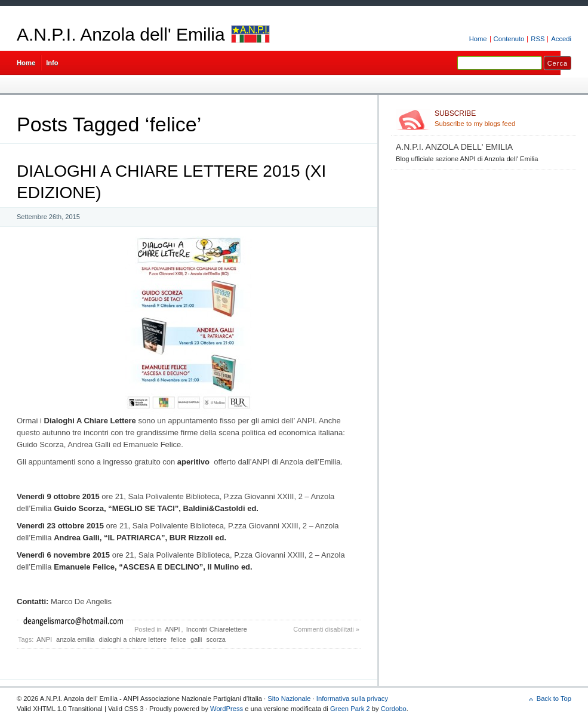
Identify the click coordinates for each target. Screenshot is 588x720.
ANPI (173, 629)
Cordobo (394, 709)
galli (196, 639)
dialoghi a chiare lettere (133, 639)
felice (178, 639)
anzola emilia (75, 639)
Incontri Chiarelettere (217, 629)
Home (478, 39)
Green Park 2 (350, 709)
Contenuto (509, 39)
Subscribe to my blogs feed (503, 118)
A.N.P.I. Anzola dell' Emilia (121, 34)
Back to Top (554, 699)
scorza (216, 639)
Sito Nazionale (289, 699)
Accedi (561, 39)
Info (52, 63)
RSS (538, 39)
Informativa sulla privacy (352, 699)
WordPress (227, 709)
